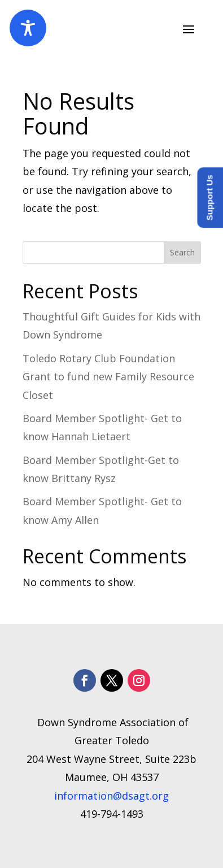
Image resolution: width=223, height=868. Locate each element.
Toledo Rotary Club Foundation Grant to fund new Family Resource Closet (108, 377)
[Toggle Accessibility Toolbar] (28, 28)
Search (182, 252)
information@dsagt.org (111, 796)
